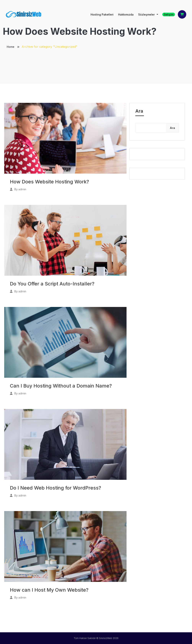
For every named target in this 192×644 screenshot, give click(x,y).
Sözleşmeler (146, 14)
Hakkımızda (126, 14)
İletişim (169, 14)
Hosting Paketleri (102, 14)
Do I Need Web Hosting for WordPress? (56, 488)
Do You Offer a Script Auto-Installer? (52, 284)
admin (22, 189)
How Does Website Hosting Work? (49, 182)
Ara (139, 111)
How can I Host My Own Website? (49, 590)
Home (11, 47)
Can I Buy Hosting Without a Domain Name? (61, 386)
